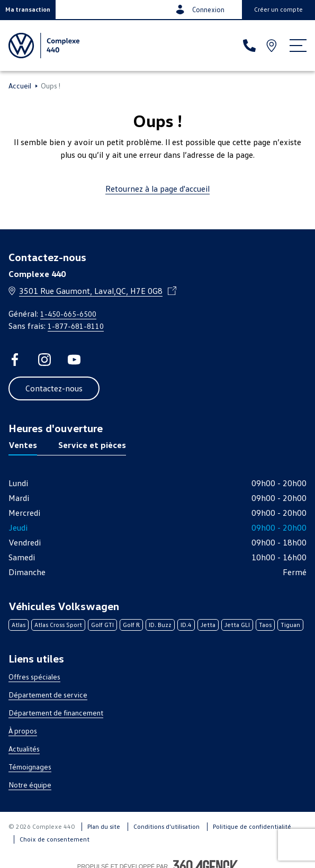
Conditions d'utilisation (166, 826)
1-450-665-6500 (68, 314)
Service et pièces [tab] (92, 445)
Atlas (19, 625)
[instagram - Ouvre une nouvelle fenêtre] (44, 360)
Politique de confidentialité (252, 826)
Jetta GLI (237, 625)
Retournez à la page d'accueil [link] (157, 189)
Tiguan (290, 625)
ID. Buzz (160, 625)
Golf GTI (102, 625)
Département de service (48, 695)
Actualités (24, 749)
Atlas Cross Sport (58, 625)
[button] (28, 10)
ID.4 (186, 625)
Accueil (20, 86)
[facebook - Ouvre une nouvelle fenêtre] (15, 360)
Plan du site (104, 826)
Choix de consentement (55, 839)
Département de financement (56, 713)
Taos (265, 625)
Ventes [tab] (23, 445)
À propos (23, 731)
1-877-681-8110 (76, 326)
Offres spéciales (34, 677)
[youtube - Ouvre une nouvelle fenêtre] (74, 360)
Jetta (208, 625)
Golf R (131, 625)
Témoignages (30, 767)
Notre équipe (30, 785)
